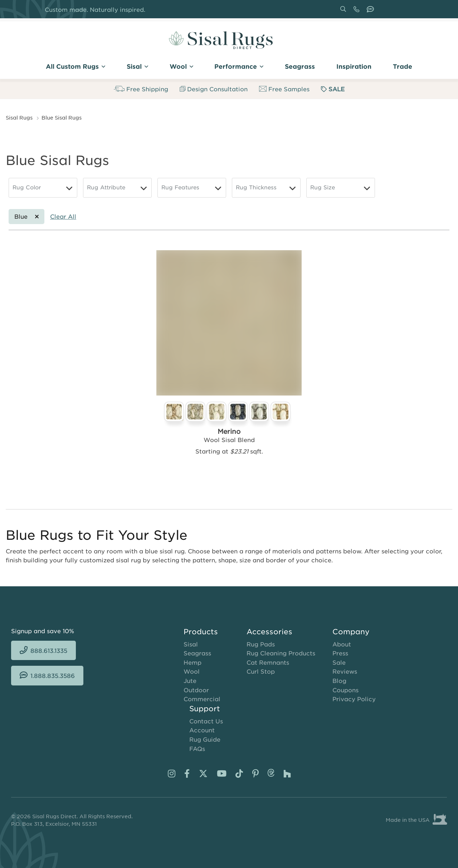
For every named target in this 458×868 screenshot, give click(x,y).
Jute (190, 680)
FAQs (197, 748)
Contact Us (206, 721)
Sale (339, 662)
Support (205, 708)
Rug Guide (205, 739)
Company (351, 631)
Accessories (269, 631)
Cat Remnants (268, 662)
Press (340, 653)
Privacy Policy (354, 699)
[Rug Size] (341, 188)
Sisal (191, 644)
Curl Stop (261, 671)
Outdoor (196, 690)
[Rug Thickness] (266, 188)
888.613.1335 (358, 12)
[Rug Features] (192, 188)
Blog (339, 680)
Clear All (63, 216)
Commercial (202, 699)
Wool (192, 671)
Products (201, 631)
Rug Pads (261, 644)
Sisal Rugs (19, 117)
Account (202, 730)
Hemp (193, 662)
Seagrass (197, 653)
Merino (229, 431)
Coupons (345, 690)
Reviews (345, 671)
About (342, 644)
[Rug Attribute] (117, 188)
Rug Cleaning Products (281, 653)
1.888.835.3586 (372, 12)
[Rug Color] (43, 188)
